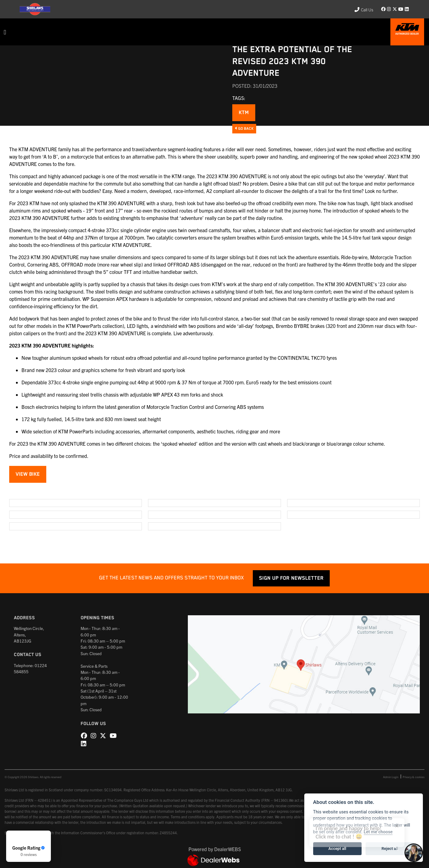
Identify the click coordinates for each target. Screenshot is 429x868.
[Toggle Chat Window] (414, 853)
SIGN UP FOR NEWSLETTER (291, 578)
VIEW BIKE (28, 474)
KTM (244, 113)
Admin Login (391, 777)
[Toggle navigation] (5, 32)
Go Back (244, 129)
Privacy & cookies (414, 777)
